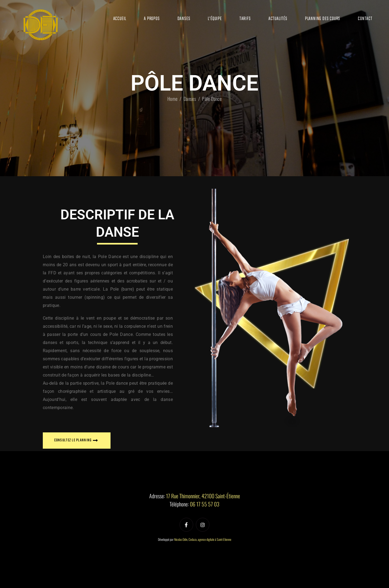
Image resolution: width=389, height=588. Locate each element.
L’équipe (215, 19)
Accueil (120, 19)
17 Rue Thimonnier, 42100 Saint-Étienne (203, 496)
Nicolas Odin (181, 539)
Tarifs (245, 19)
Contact (365, 19)
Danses (184, 19)
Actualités (278, 19)
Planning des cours (323, 19)
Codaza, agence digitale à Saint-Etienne (210, 539)
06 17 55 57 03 (205, 504)
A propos (152, 19)
